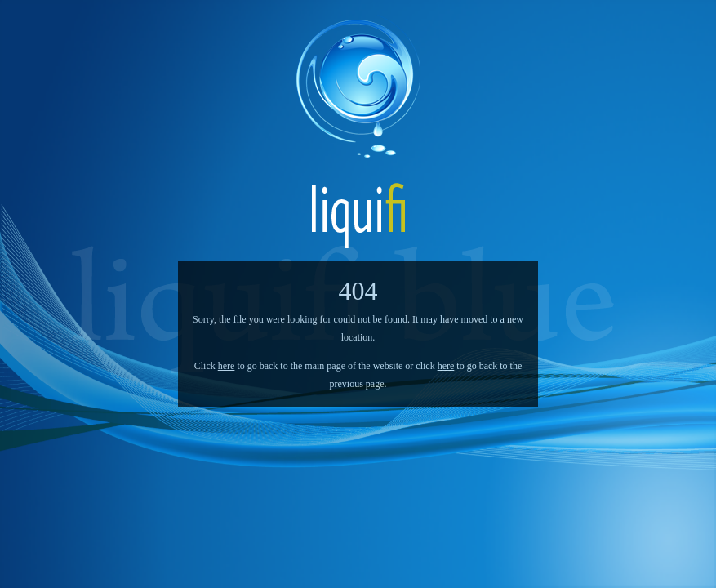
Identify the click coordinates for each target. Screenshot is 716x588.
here (227, 366)
